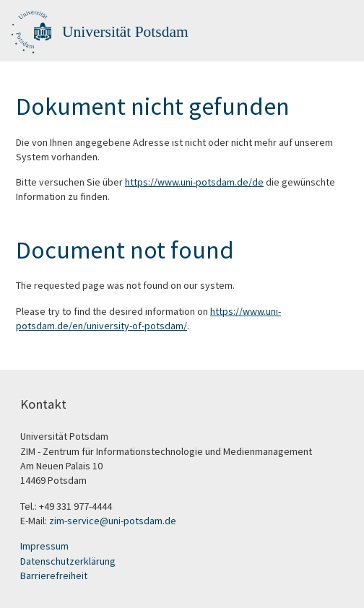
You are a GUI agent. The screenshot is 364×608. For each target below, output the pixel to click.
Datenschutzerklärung (68, 561)
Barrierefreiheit (54, 576)
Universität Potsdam (125, 32)
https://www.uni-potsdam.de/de (194, 182)
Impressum (44, 546)
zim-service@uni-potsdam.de (113, 521)
